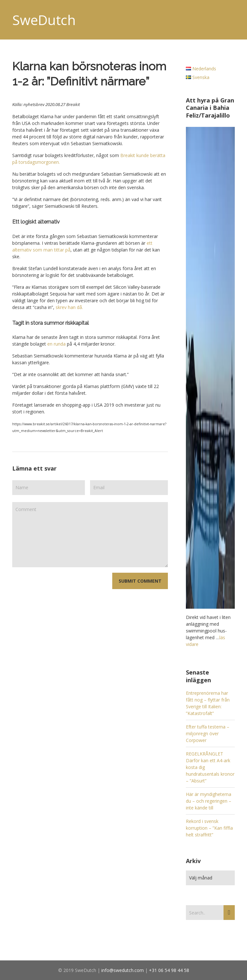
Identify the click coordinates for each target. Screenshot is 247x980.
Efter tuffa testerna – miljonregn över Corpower (208, 733)
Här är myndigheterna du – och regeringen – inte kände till (209, 801)
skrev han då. (70, 307)
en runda (56, 344)
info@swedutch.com (123, 970)
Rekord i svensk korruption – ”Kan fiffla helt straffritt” (209, 828)
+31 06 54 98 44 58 (169, 970)
